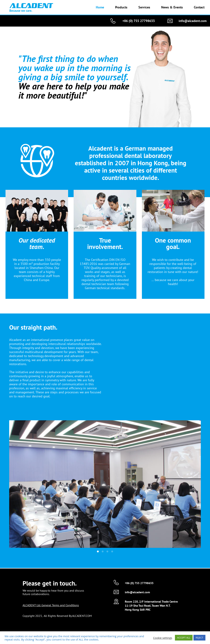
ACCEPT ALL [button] (184, 638)
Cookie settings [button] (163, 638)
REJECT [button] (199, 638)
